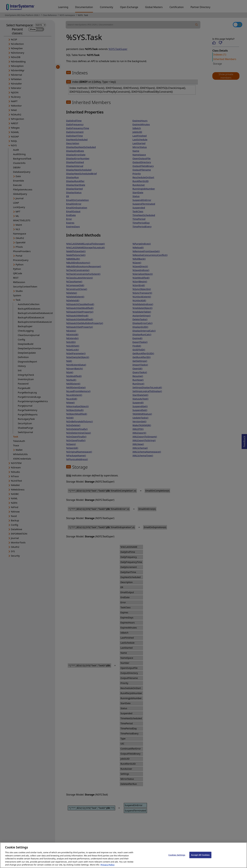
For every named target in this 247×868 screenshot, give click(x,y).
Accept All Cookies (200, 858)
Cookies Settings (177, 858)
